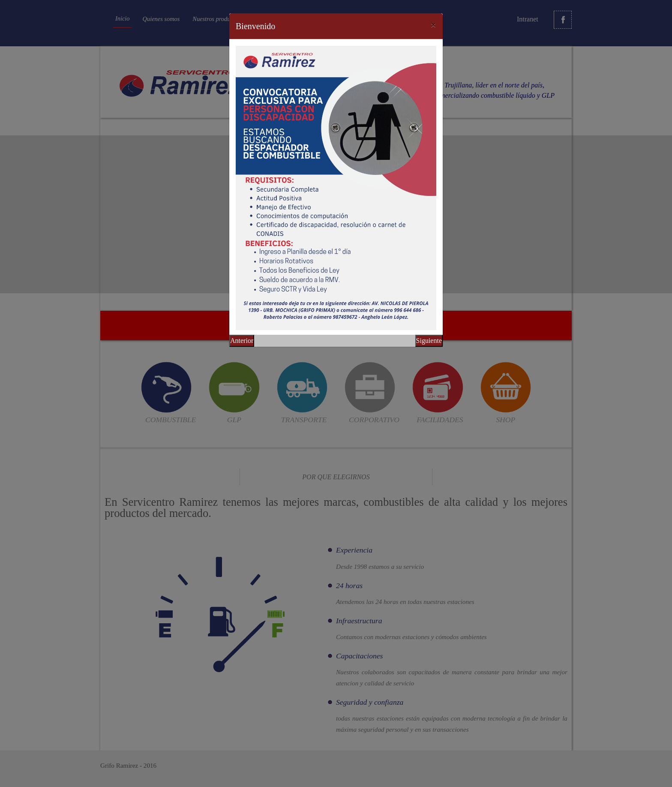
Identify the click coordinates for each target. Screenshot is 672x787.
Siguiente (429, 341)
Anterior (242, 341)
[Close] (433, 25)
